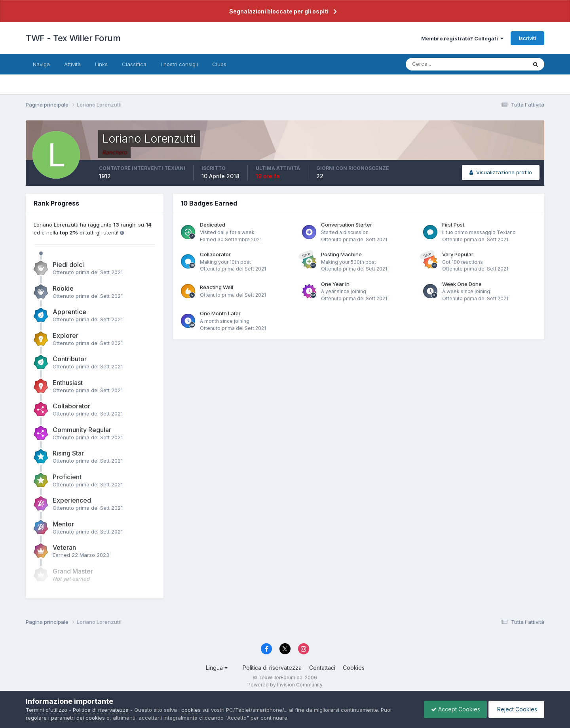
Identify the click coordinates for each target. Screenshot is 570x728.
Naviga (41, 64)
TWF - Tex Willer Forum (73, 38)
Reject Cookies (515, 709)
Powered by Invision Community (285, 685)
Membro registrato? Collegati (462, 38)
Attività (72, 64)
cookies (191, 710)
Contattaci (322, 668)
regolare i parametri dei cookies (65, 718)
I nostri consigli (179, 64)
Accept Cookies (452, 709)
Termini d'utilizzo (47, 710)
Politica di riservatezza (272, 668)
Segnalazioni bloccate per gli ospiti (279, 11)
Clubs (219, 64)
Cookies (354, 668)
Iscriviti (527, 38)
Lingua (217, 668)
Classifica (134, 64)
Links (101, 64)
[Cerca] (441, 64)
